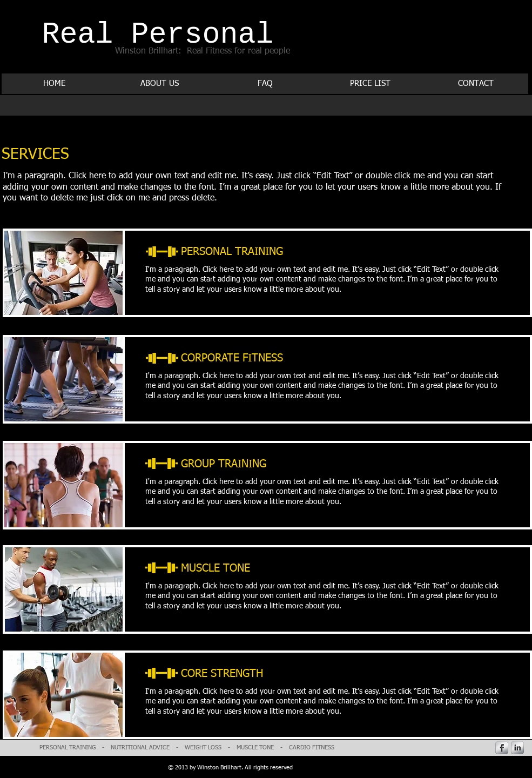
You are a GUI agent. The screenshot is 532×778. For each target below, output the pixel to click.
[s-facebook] (502, 748)
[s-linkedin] (517, 748)
